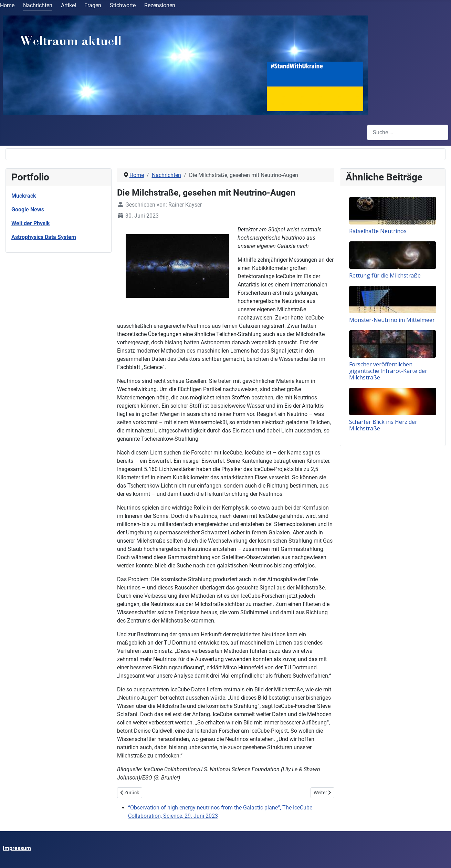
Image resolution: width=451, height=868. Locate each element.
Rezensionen (160, 5)
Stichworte (123, 5)
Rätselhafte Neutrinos (378, 231)
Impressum (17, 848)
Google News (28, 210)
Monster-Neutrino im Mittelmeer (392, 320)
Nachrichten (38, 5)
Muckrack (24, 196)
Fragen (93, 5)
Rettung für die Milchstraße (385, 275)
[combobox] (408, 132)
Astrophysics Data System (44, 237)
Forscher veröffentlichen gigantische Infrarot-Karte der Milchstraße (388, 371)
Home (7, 5)
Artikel (69, 5)
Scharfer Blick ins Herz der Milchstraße (383, 425)
